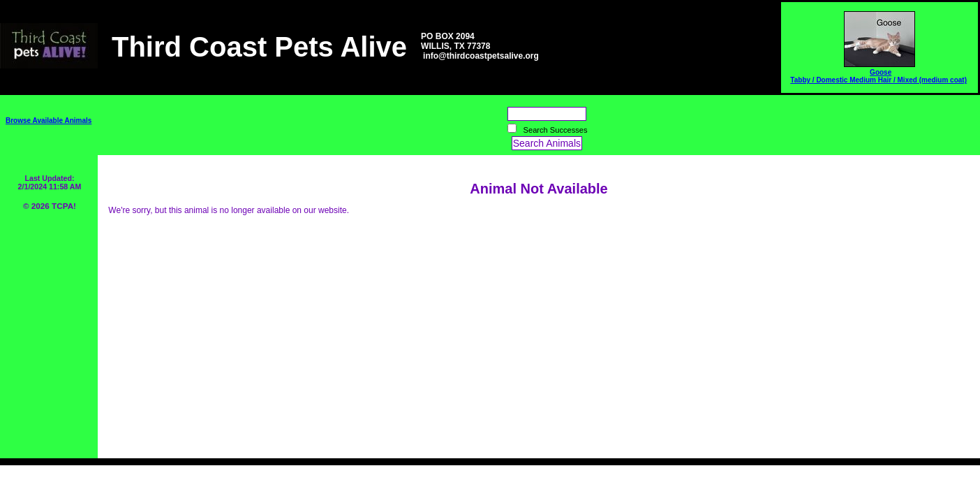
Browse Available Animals (49, 121)
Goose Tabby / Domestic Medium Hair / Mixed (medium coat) (878, 76)
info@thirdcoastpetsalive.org (481, 56)
